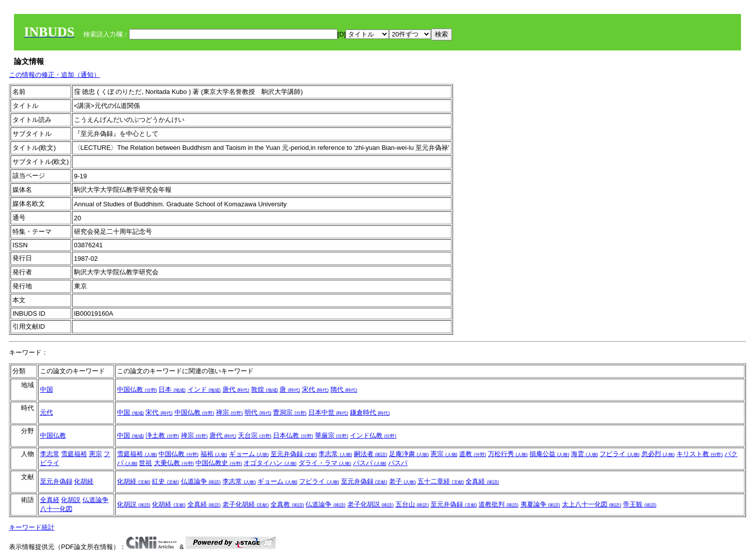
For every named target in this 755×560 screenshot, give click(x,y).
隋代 (344, 389)
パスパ (370, 463)
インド (204, 389)
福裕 (214, 454)
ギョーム (249, 454)
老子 (402, 481)
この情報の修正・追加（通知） (54, 75)
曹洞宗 (290, 412)
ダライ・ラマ (325, 463)
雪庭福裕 (74, 454)
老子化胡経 (246, 504)
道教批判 (498, 504)
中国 (46, 389)
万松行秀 (508, 454)
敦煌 (264, 389)
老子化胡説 (371, 504)
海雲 (584, 454)
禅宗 (229, 412)
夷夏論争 (540, 504)
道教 (472, 454)
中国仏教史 (219, 463)
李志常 (50, 454)
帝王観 (640, 504)
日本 (172, 389)
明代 (258, 412)
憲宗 (95, 454)
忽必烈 (658, 454)
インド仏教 (373, 435)
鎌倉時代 (370, 412)
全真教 (287, 504)
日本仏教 (293, 435)
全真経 (482, 481)
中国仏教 (137, 389)
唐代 (236, 389)
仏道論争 (201, 481)
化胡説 (71, 500)
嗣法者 (371, 454)
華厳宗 (332, 435)
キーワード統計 (32, 527)
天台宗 (255, 435)
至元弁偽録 (294, 454)
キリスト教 (700, 454)
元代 (46, 412)
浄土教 (162, 435)
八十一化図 (56, 509)
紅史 (165, 481)
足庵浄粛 (409, 454)
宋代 (315, 389)
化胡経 (84, 481)
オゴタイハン (270, 463)
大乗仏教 (174, 463)
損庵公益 (549, 454)
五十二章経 (441, 481)
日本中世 (328, 412)
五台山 (412, 504)
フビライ (619, 454)
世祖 (145, 463)
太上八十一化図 (592, 504)
